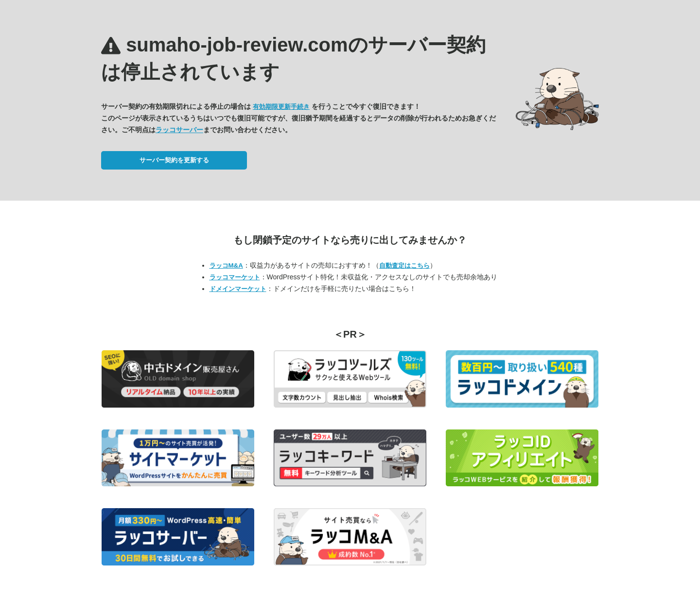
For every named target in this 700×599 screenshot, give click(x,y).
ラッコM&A (226, 265)
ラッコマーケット (235, 277)
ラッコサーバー (179, 130)
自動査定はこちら (404, 265)
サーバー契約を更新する (174, 160)
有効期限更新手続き (281, 107)
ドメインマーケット (238, 289)
